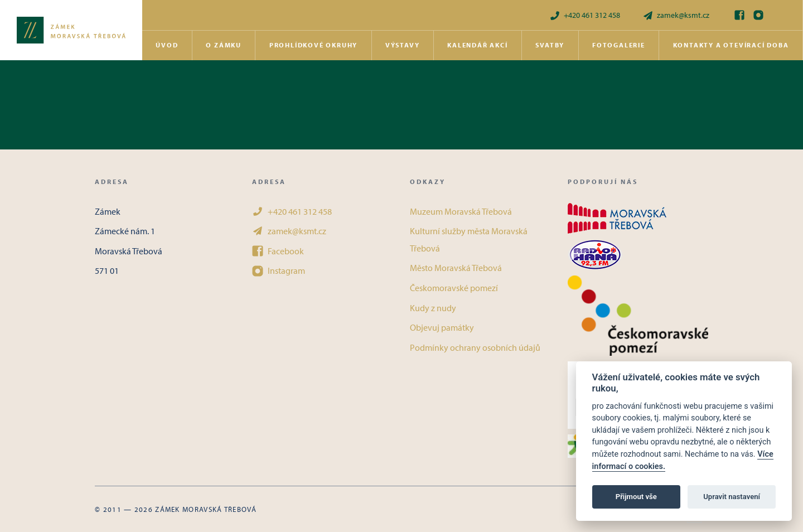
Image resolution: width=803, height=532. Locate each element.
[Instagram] (758, 15)
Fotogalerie (619, 45)
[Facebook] (739, 15)
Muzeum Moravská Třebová (461, 211)
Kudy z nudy (433, 308)
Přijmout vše (636, 497)
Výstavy (403, 45)
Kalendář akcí (477, 45)
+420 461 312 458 (585, 15)
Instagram (279, 270)
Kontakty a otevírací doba (731, 45)
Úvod (167, 45)
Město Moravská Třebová (456, 268)
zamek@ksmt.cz (676, 15)
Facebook (278, 251)
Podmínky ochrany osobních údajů (475, 347)
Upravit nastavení (732, 497)
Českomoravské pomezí (454, 288)
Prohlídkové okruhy (313, 45)
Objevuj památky (442, 327)
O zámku (224, 45)
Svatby (550, 45)
